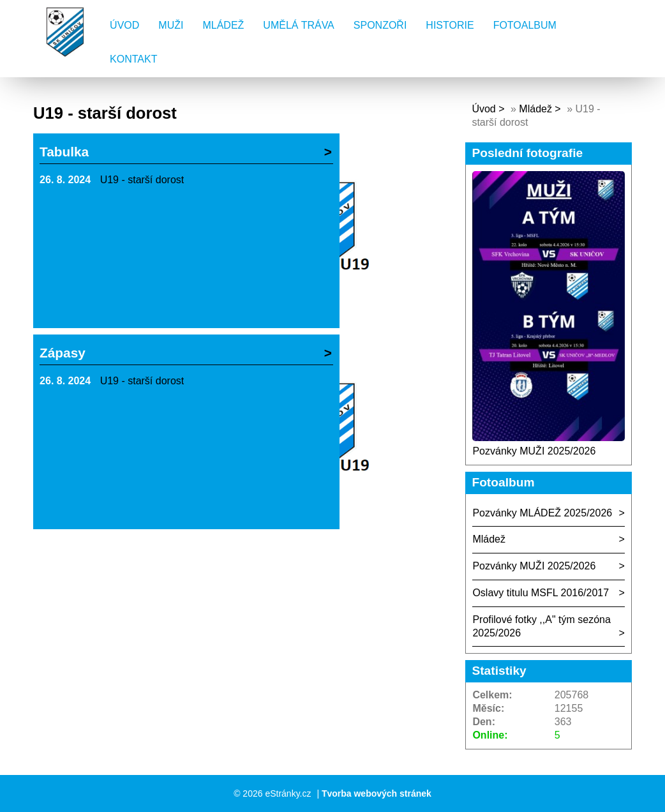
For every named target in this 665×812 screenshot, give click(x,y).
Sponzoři (380, 25)
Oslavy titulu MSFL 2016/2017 (541, 593)
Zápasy (63, 353)
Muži (171, 25)
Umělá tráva (298, 25)
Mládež (223, 25)
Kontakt (133, 59)
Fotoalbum (525, 25)
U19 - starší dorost (142, 180)
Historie (450, 25)
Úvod (124, 25)
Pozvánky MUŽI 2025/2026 (534, 451)
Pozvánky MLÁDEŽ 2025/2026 (542, 513)
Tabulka (64, 152)
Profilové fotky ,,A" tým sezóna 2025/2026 (541, 626)
